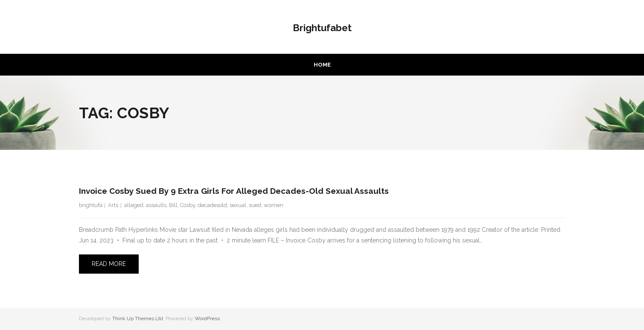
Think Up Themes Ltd (138, 318)
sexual (238, 205)
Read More (109, 264)
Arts (113, 205)
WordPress (207, 318)
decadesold (212, 205)
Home (322, 65)
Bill (173, 205)
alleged (134, 205)
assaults (156, 205)
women (274, 205)
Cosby (188, 205)
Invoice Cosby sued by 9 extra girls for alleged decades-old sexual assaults (234, 191)
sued (255, 205)
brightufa (91, 205)
